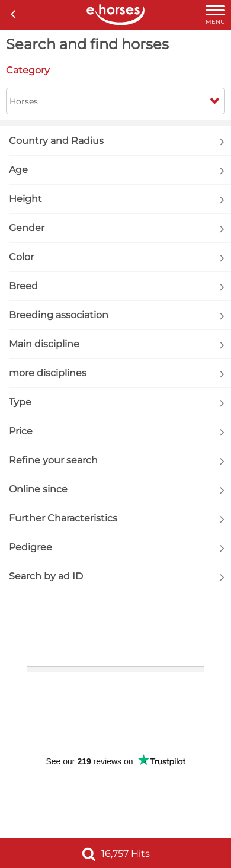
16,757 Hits (116, 853)
